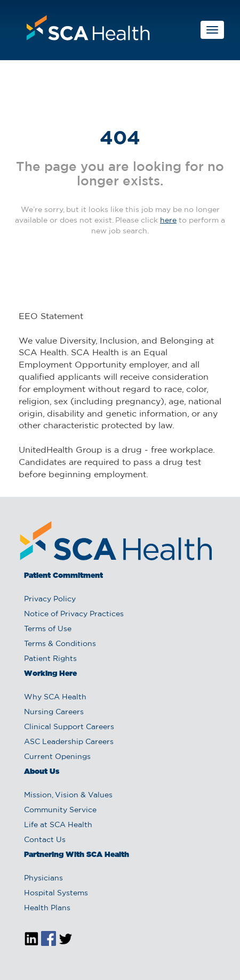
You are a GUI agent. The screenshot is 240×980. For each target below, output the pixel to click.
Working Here (50, 674)
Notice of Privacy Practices (74, 614)
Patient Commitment (63, 576)
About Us (42, 772)
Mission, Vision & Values (68, 795)
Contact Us (45, 840)
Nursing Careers (54, 712)
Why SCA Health (55, 697)
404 (120, 139)
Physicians (43, 878)
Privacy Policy (50, 599)
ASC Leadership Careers (69, 742)
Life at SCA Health (58, 825)
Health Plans (47, 908)
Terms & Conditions (60, 644)
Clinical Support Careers (69, 727)
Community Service (60, 810)
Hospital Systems (56, 893)
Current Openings (57, 757)
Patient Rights (50, 659)
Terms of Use (48, 629)
